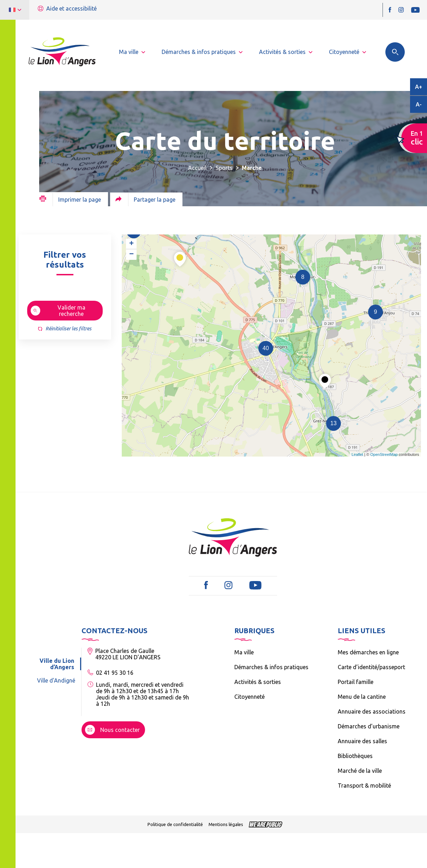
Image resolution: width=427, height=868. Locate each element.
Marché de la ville (360, 771)
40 (266, 348)
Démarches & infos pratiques (271, 667)
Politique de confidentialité (175, 824)
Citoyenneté (249, 697)
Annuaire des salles (362, 741)
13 (333, 423)
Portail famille (356, 682)
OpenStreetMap (384, 454)
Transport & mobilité (364, 786)
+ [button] (131, 244)
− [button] (131, 255)
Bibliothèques (355, 756)
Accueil (197, 168)
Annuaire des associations (372, 711)
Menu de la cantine (362, 697)
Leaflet (357, 454)
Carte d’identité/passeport (371, 667)
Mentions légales (226, 824)
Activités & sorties (258, 682)
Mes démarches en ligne (368, 652)
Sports (224, 168)
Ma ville (244, 652)
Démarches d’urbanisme (369, 726)
